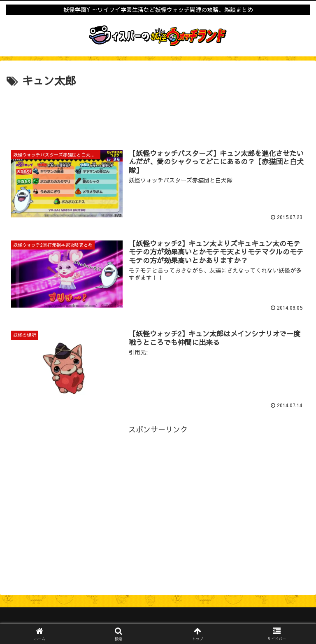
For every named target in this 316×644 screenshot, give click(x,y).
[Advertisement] (158, 112)
